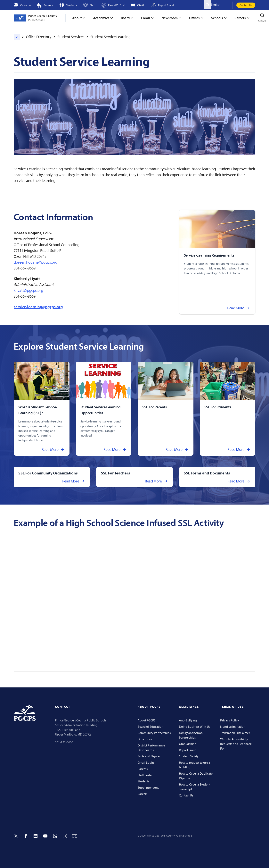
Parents (143, 769)
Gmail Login (146, 762)
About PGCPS (147, 720)
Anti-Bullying (188, 720)
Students (144, 781)
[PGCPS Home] (17, 37)
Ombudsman (188, 744)
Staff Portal (145, 775)
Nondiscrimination (233, 727)
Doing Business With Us (195, 727)
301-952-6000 (64, 742)
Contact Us (246, 5)
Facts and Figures (149, 756)
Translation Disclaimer (235, 733)
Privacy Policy (230, 720)
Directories (145, 739)
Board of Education (151, 727)
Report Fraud (188, 750)
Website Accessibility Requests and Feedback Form (236, 744)
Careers (143, 794)
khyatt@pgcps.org (28, 290)
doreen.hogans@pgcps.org (36, 262)
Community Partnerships (154, 733)
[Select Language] (222, 5)
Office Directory (39, 37)
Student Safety (189, 756)
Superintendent (148, 787)
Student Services (71, 37)
